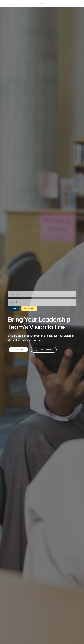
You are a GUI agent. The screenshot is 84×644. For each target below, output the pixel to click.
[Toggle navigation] (42, 3)
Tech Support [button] (29, 308)
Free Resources (44, 350)
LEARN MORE (18, 350)
